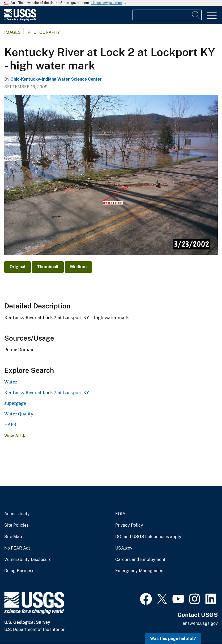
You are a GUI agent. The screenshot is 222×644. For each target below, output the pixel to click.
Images (12, 32)
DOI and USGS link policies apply (148, 537)
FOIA (120, 514)
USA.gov (124, 548)
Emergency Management (140, 571)
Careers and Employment (140, 560)
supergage (15, 403)
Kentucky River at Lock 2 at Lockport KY (47, 393)
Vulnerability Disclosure (28, 560)
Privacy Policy (129, 525)
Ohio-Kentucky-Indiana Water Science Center (56, 79)
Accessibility (17, 514)
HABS (10, 424)
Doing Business (19, 571)
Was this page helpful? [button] (173, 639)
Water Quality (19, 414)
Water (11, 382)
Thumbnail (48, 267)
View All (15, 436)
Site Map (13, 537)
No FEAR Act (17, 548)
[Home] (20, 20)
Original (18, 267)
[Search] (196, 15)
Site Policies (16, 525)
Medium (78, 267)
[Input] (167, 15)
